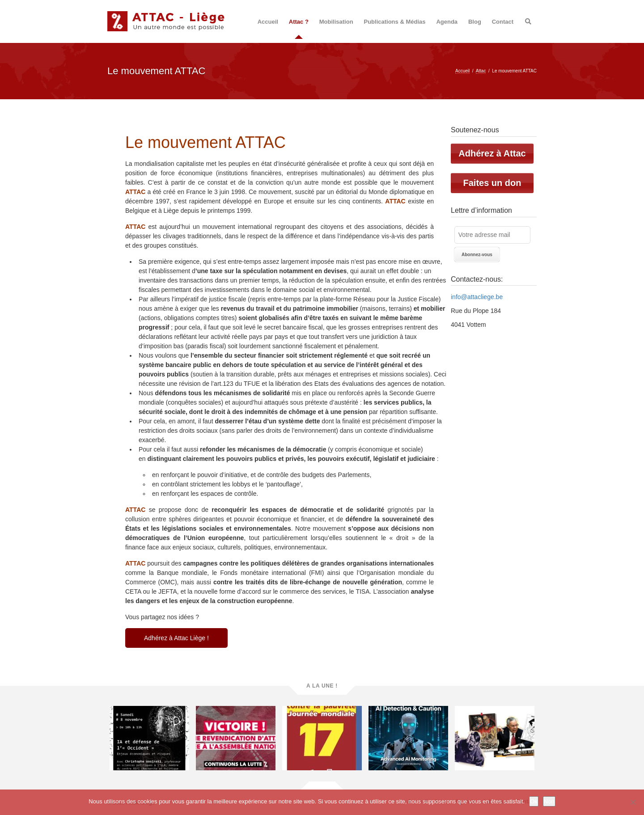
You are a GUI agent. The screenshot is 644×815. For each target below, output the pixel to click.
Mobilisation (336, 22)
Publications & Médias (395, 22)
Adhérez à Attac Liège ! (176, 638)
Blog (475, 22)
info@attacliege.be (477, 297)
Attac (481, 71)
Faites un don (492, 183)
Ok (534, 801)
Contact (503, 22)
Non (549, 801)
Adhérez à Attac (492, 153)
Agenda (447, 22)
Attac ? (299, 22)
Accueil (268, 22)
